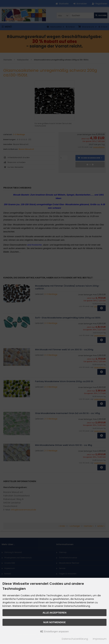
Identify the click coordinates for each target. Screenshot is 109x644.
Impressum (100, 639)
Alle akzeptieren (54, 613)
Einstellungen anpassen (54, 631)
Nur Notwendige (54, 622)
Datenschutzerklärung (75, 639)
